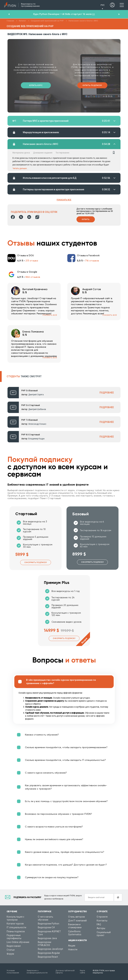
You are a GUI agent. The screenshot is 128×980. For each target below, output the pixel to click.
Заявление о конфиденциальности (37, 972)
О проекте (102, 917)
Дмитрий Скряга (36, 395)
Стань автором (76, 917)
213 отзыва (32, 261)
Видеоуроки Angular (49, 953)
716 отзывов (92, 261)
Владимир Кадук (36, 439)
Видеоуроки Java (47, 938)
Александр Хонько (37, 424)
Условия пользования (13, 972)
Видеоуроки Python (48, 924)
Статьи (11, 950)
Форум (10, 954)
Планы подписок (16, 931)
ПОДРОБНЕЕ (107, 393)
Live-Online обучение (18, 942)
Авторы (101, 928)
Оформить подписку (36, 563)
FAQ (99, 924)
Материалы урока (21, 153)
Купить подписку (92, 85)
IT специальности (16, 927)
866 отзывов (33, 277)
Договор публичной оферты (65, 972)
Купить (86, 220)
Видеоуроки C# (46, 927)
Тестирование (62, 153)
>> (93, 14)
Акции (72, 946)
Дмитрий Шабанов (37, 409)
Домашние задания (43, 153)
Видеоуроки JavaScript (50, 949)
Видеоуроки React (48, 957)
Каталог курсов (15, 924)
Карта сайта (82, 972)
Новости (73, 949)
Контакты (102, 921)
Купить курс (36, 85)
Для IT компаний (77, 921)
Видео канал (14, 946)
